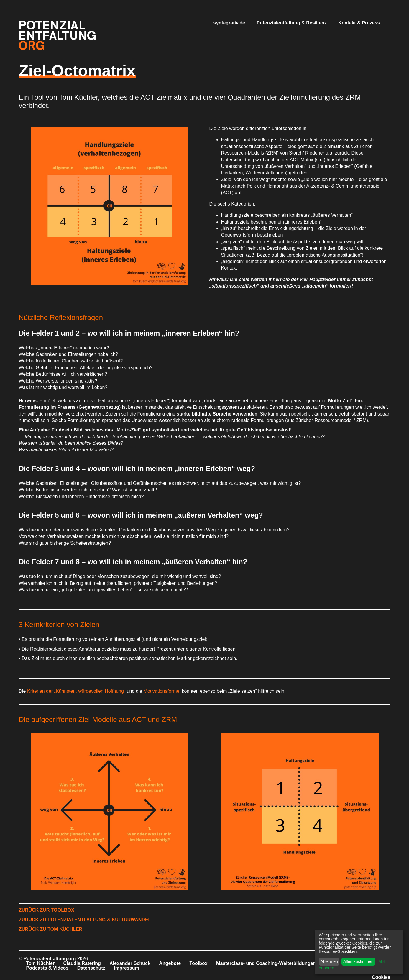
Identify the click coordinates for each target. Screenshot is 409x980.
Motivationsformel (163, 691)
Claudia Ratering (82, 963)
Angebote (170, 963)
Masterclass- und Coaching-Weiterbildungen (266, 963)
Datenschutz (91, 968)
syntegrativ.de (229, 23)
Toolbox (199, 963)
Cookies (381, 977)
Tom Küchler (41, 963)
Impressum (126, 968)
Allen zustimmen (358, 961)
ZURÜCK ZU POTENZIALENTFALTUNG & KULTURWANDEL (85, 920)
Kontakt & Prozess (359, 23)
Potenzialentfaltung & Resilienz (291, 23)
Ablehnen (329, 961)
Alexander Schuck (130, 963)
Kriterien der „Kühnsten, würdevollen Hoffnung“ (76, 691)
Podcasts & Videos (47, 968)
